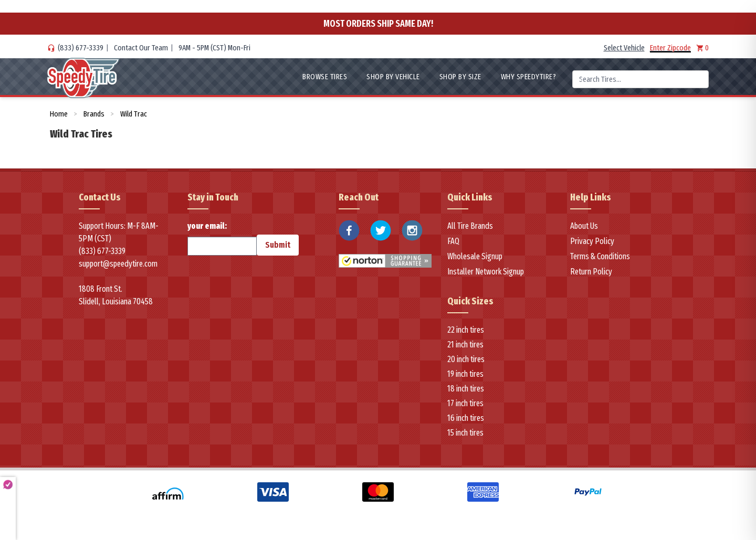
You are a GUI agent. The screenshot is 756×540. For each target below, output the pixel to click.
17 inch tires (465, 403)
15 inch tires (465, 433)
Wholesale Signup (475, 256)
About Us (584, 226)
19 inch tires (465, 374)
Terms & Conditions (600, 256)
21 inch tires (465, 345)
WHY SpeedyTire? (529, 77)
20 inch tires (466, 359)
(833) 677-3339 (81, 48)
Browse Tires (325, 77)
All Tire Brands (470, 226)
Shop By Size (460, 77)
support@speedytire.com (118, 264)
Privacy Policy (592, 241)
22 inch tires (466, 330)
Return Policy (591, 272)
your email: (222, 238)
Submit (278, 245)
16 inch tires (466, 418)
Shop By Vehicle (393, 77)
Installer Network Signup (486, 272)
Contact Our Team (141, 48)
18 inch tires (466, 389)
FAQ (453, 241)
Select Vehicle (624, 48)
